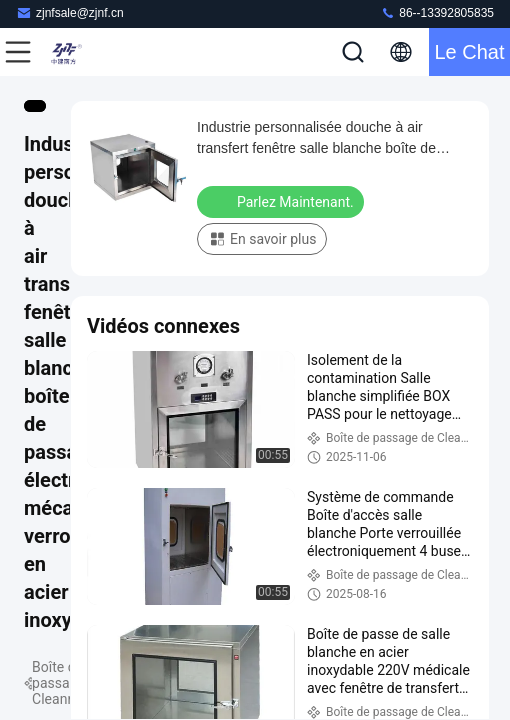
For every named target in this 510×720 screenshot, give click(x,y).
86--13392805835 (437, 12)
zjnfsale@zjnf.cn (70, 12)
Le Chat (469, 52)
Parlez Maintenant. (282, 201)
